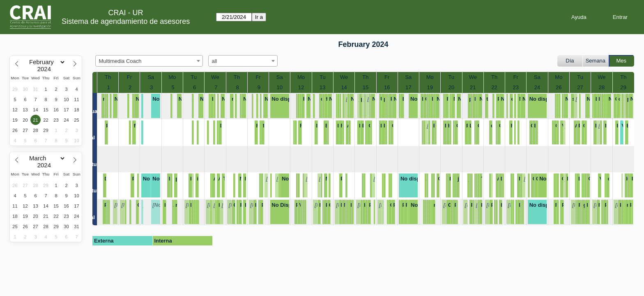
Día (570, 61)
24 (537, 87)
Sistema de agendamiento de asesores (126, 21)
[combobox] (149, 61)
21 (473, 87)
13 (322, 87)
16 (387, 87)
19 (430, 87)
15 (366, 87)
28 (602, 87)
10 (280, 87)
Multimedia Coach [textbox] (120, 61)
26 (559, 87)
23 (516, 87)
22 (494, 87)
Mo (172, 77)
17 (408, 87)
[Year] (46, 69)
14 (344, 87)
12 (301, 87)
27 (580, 87)
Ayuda (579, 17)
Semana (596, 61)
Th (108, 77)
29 (623, 87)
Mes (622, 61)
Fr (129, 77)
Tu (194, 77)
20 (451, 87)
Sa (151, 77)
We (215, 77)
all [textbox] (215, 61)
